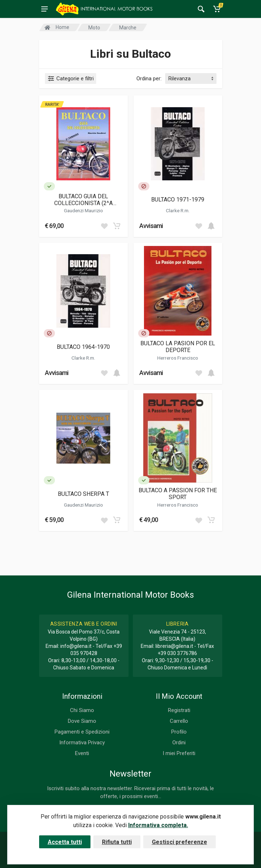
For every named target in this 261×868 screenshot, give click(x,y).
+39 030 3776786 (177, 653)
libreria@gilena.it (174, 646)
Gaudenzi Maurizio (83, 210)
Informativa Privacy (82, 743)
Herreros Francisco (178, 358)
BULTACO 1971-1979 (178, 200)
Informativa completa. (158, 825)
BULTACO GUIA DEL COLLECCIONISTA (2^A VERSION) (83, 200)
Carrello (179, 721)
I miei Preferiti (179, 753)
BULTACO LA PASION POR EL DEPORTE (178, 347)
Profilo (179, 732)
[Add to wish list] (104, 226)
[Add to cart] (117, 226)
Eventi (82, 753)
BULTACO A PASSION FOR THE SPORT (178, 494)
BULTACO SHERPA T (83, 494)
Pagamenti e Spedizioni (82, 732)
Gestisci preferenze (180, 842)
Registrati (179, 710)
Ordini (179, 743)
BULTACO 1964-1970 (83, 347)
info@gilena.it (76, 646)
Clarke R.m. (178, 210)
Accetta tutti (65, 842)
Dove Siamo (82, 721)
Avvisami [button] (151, 226)
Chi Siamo (82, 710)
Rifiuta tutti (117, 842)
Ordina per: (149, 79)
